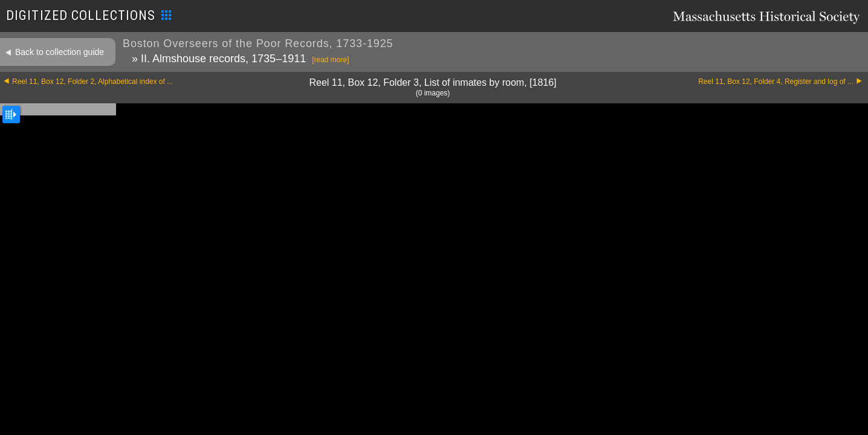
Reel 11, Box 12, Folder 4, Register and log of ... (776, 82)
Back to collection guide (60, 52)
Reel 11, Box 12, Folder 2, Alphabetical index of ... (92, 82)
